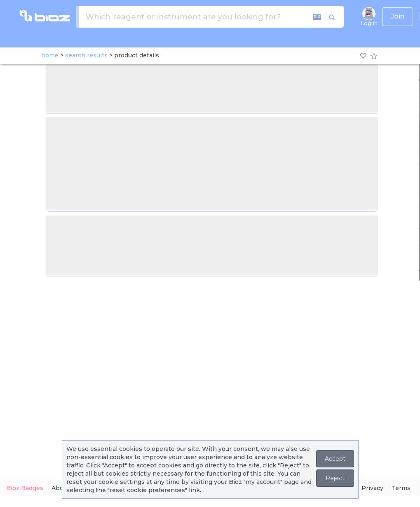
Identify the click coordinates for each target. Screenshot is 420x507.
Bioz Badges (25, 488)
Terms (401, 488)
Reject (335, 478)
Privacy (372, 488)
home (50, 55)
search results (86, 55)
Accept (335, 459)
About (61, 488)
